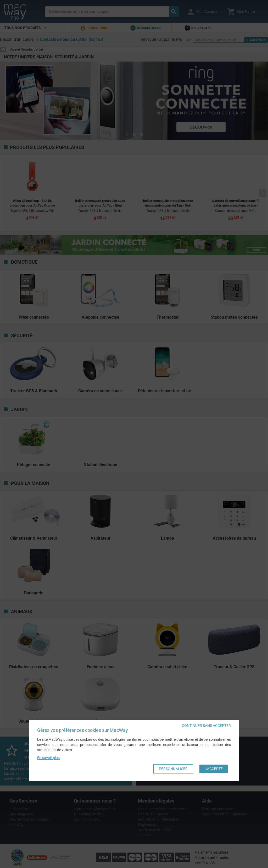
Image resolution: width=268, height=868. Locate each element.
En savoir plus (48, 758)
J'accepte (214, 769)
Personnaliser (173, 769)
